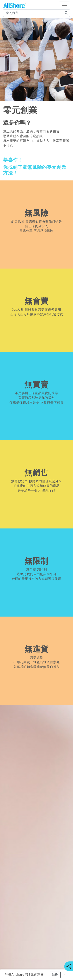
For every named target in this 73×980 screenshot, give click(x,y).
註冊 (8, 975)
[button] (55, 975)
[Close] (65, 975)
